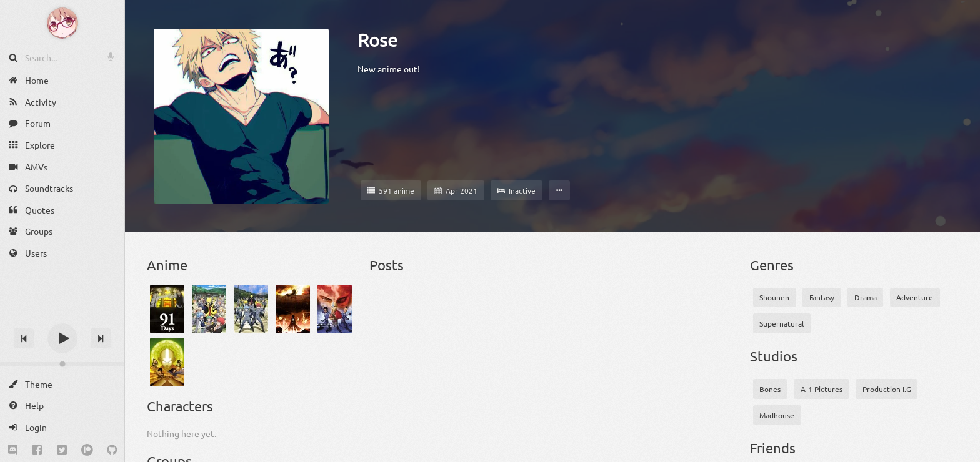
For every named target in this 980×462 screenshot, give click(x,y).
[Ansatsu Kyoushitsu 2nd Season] (251, 309)
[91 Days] (167, 309)
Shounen (774, 297)
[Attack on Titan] (293, 309)
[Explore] (62, 145)
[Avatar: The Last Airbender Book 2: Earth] (167, 362)
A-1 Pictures (822, 389)
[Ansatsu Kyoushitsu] (209, 309)
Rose (377, 40)
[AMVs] (62, 166)
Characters (180, 406)
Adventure (915, 297)
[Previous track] (24, 338)
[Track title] (62, 316)
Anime (167, 265)
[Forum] (62, 123)
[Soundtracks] (62, 188)
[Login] (62, 427)
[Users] (62, 253)
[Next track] (101, 338)
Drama (866, 297)
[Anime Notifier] (62, 23)
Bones (770, 389)
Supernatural (782, 323)
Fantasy (822, 297)
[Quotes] (62, 210)
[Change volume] (62, 364)
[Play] (62, 338)
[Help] (62, 405)
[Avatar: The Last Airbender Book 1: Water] (335, 309)
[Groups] (62, 231)
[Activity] (62, 102)
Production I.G (887, 389)
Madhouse (777, 415)
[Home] (62, 80)
